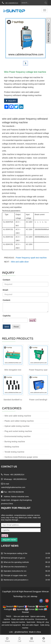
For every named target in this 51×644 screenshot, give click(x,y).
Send (7, 327)
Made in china (35, 632)
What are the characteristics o (15, 567)
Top (44, 639)
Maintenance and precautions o (16, 580)
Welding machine (12, 447)
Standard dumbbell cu (13, 400)
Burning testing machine (15, 442)
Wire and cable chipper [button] (30, 625)
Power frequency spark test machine (31, 258)
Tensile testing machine (14, 452)
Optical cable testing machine (17, 426)
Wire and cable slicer (20, 262)
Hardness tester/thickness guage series (21, 457)
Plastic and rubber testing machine (19, 421)
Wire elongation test (13, 370)
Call (20, 639)
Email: (6, 290)
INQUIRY (11, 101)
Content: (7, 300)
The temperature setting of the (15, 553)
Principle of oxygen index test (15, 575)
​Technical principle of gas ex (14, 558)
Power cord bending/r (38, 400)
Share (7, 639)
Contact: (7, 280)
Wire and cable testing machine (18, 416)
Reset (16, 327)
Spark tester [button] (31, 622)
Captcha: (7, 316)
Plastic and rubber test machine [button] (23, 619)
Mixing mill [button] (41, 622)
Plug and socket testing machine (18, 431)
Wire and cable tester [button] (21, 616)
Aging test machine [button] (18, 622)
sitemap (34, 596)
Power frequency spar (38, 370)
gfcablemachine (21, 632)
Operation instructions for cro (15, 571)
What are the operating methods (16, 562)
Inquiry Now (9, 540)
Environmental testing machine (17, 436)
